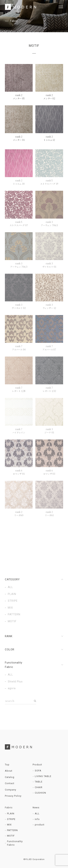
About (9, 771)
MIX (9, 825)
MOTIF (11, 836)
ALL (37, 814)
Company (11, 790)
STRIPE (11, 819)
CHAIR (39, 787)
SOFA (38, 771)
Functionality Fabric (15, 843)
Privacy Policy (13, 796)
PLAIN (11, 814)
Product (37, 765)
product (40, 825)
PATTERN (12, 830)
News (36, 808)
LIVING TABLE (43, 776)
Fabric (9, 808)
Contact (10, 783)
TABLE (39, 782)
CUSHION (40, 793)
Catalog (10, 777)
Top (7, 765)
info (37, 819)
